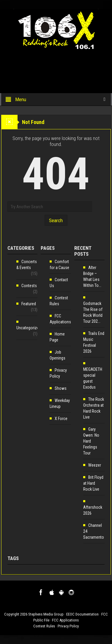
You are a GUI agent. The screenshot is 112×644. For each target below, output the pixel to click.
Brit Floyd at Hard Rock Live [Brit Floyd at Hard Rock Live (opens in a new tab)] (93, 483)
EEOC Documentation (82, 614)
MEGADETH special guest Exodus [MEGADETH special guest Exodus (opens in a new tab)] (93, 378)
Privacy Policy (58, 373)
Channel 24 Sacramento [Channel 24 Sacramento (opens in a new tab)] (94, 531)
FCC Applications (60, 319)
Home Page (57, 337)
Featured (29, 304)
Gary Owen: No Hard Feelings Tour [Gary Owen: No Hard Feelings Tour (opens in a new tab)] (91, 441)
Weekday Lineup (60, 403)
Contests (29, 286)
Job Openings (57, 355)
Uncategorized (29, 328)
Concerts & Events (27, 265)
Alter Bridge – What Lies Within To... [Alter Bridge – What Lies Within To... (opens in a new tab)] (92, 276)
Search (56, 220)
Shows (61, 388)
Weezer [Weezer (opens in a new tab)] (95, 465)
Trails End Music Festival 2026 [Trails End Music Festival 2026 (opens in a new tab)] (94, 342)
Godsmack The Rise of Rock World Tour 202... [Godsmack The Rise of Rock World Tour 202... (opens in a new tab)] (93, 312)
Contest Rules (59, 301)
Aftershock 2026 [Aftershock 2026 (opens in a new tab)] (93, 510)
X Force (61, 419)
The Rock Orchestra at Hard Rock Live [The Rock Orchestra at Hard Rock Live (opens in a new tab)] (94, 408)
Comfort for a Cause (59, 265)
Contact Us (59, 283)
